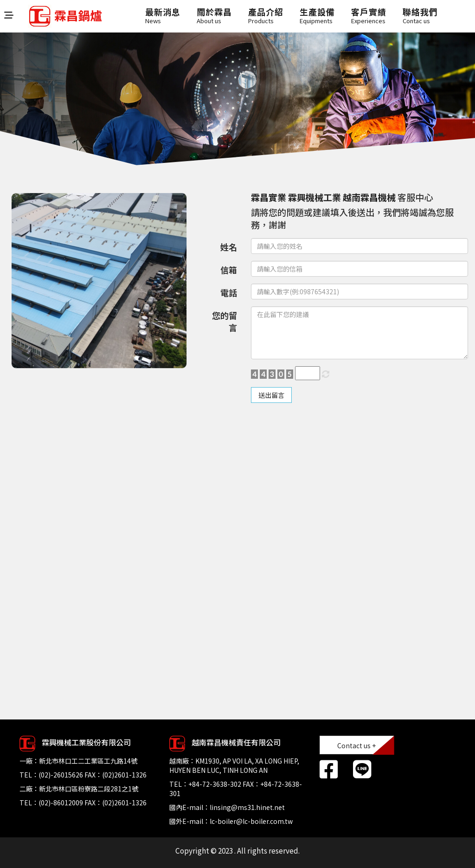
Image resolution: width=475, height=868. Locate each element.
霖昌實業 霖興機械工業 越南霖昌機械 (323, 197)
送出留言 (271, 395)
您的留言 (225, 321)
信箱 (229, 270)
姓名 (229, 247)
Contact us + (356, 745)
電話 (229, 292)
